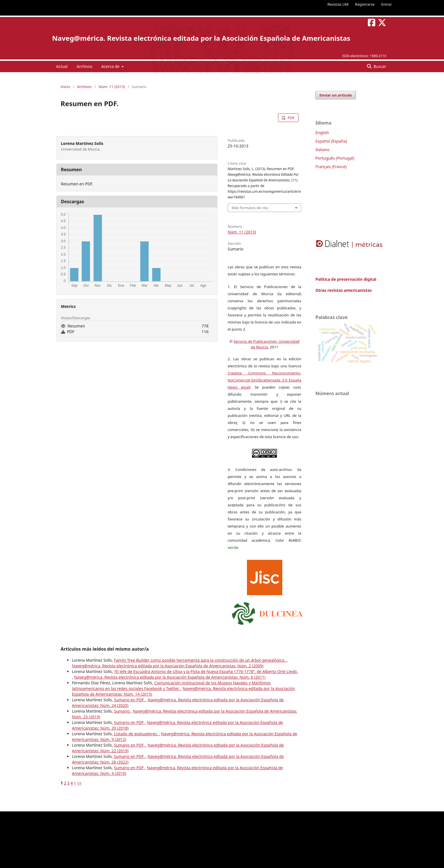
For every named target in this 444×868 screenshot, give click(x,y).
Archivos (84, 66)
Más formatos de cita (250, 208)
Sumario (122, 711)
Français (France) (331, 167)
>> (79, 783)
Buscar (379, 66)
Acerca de (111, 66)
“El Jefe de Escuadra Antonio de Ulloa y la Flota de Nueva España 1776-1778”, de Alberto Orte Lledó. (206, 671)
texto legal (239, 387)
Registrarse (365, 4)
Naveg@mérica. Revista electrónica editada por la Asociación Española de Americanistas (201, 38)
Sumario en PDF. (130, 700)
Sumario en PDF (129, 722)
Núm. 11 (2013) (112, 87)
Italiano (323, 150)
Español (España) (331, 141)
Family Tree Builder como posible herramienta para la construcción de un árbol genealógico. (200, 660)
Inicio (65, 87)
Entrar (387, 4)
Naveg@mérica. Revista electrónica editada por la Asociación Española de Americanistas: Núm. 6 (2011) (170, 677)
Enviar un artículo (336, 95)
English (322, 133)
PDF (291, 118)
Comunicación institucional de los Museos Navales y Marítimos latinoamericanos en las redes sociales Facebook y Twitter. (171, 686)
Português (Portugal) (335, 158)
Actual (62, 66)
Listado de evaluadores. (136, 734)
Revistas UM (338, 4)
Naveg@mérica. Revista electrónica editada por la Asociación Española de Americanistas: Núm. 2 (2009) (168, 666)
